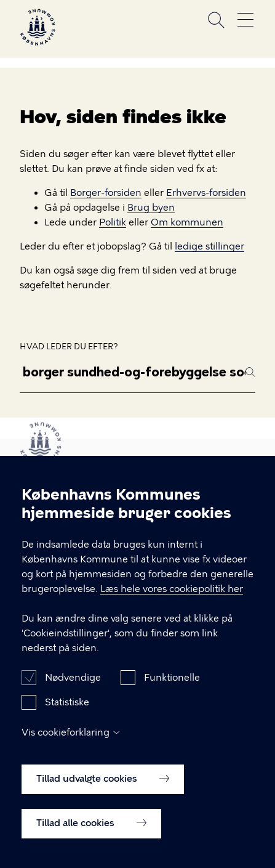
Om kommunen (187, 222)
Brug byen (151, 208)
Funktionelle (172, 693)
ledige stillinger (209, 246)
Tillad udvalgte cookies (103, 794)
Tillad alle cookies (91, 838)
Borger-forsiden (106, 193)
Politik (113, 222)
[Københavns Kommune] (38, 43)
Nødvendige (73, 693)
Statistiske (67, 718)
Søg (216, 20)
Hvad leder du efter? (69, 347)
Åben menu (245, 20)
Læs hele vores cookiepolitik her (172, 604)
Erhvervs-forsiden (206, 193)
